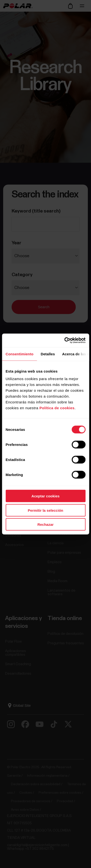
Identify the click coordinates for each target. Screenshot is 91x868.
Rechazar (45, 524)
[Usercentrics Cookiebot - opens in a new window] (65, 340)
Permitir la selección (46, 510)
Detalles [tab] (48, 354)
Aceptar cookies (46, 496)
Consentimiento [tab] (20, 354)
